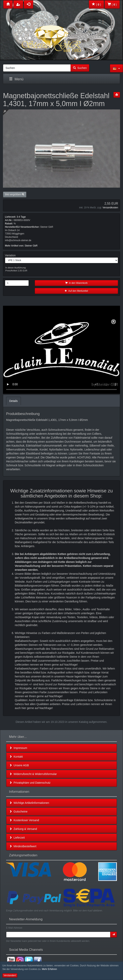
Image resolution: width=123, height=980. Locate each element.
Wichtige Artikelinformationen (29, 803)
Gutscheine (18, 812)
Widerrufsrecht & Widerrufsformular (33, 774)
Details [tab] (14, 401)
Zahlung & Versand (23, 829)
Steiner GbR (31, 246)
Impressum (18, 748)
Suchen (80, 68)
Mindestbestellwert (23, 846)
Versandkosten (110, 208)
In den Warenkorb (76, 283)
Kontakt (16, 757)
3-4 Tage (21, 217)
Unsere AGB (19, 765)
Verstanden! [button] (10, 975)
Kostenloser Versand (24, 820)
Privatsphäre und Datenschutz (30, 783)
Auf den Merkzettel (76, 291)
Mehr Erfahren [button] (49, 969)
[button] (116, 68)
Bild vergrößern (15, 195)
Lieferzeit (17, 838)
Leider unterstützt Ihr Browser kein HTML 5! (61, 350)
